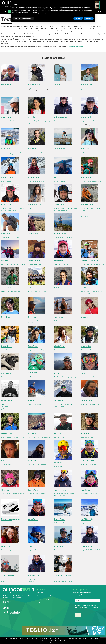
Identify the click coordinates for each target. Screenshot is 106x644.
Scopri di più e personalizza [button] (23, 18)
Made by (52, 642)
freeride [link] (92, 121)
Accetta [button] (89, 18)
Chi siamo (40, 593)
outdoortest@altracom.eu (76, 47)
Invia (78, 615)
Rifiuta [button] (78, 18)
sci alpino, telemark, (86, 121)
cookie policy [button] (61, 9)
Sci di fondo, (58, 523)
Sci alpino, (30, 88)
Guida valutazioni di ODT (44, 596)
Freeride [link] (35, 88)
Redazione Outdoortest (44, 599)
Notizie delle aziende (43, 602)
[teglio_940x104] (64, 630)
